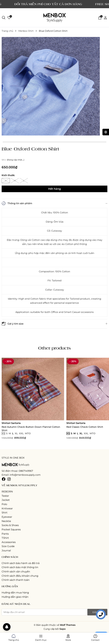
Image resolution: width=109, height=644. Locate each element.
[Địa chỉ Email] (54, 612)
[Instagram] (9, 479)
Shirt (5, 513)
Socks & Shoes (10, 525)
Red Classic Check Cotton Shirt (85, 427)
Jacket (6, 500)
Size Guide (8, 546)
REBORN (7, 491)
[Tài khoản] (105, 18)
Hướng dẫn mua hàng (15, 593)
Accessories (9, 542)
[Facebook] (4, 479)
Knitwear (7, 508)
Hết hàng (54, 189)
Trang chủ (14, 637)
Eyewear (7, 517)
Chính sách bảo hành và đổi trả (21, 563)
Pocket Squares (11, 529)
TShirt (5, 538)
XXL (21, 433)
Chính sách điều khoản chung (20, 576)
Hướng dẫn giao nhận (15, 597)
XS (3, 433)
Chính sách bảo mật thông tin (20, 567)
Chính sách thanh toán (16, 580)
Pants (5, 534)
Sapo (63, 629)
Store (68, 637)
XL (16, 433)
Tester (5, 496)
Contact (95, 637)
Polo (4, 504)
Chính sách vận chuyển (16, 571)
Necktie (6, 521)
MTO (28, 433)
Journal (6, 550)
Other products (54, 348)
